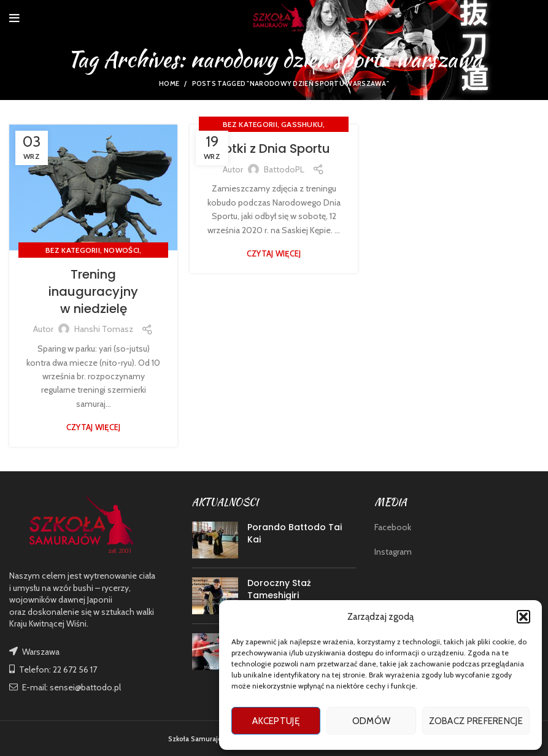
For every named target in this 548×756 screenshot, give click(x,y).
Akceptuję (276, 721)
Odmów (372, 721)
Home (169, 83)
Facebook (393, 527)
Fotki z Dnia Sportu (274, 148)
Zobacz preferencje (476, 721)
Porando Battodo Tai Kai (295, 533)
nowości (122, 250)
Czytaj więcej (94, 427)
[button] (523, 617)
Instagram (393, 552)
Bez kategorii (73, 250)
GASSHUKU (302, 124)
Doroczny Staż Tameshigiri (279, 589)
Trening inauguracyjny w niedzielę (93, 291)
